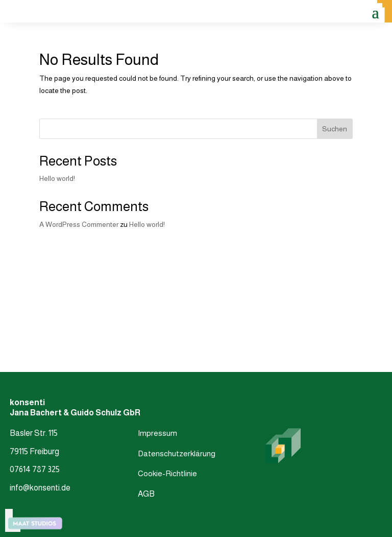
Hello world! (57, 178)
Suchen (335, 129)
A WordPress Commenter (79, 224)
